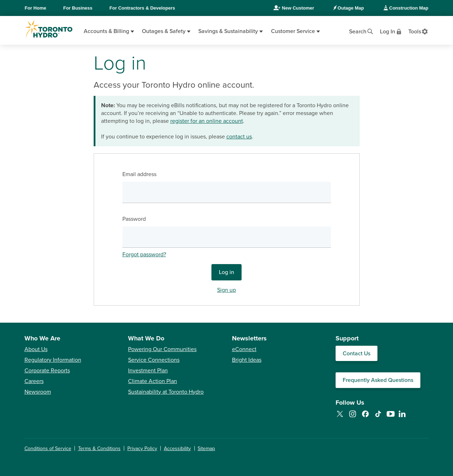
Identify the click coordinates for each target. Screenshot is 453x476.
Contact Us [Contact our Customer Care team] (357, 354)
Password (134, 219)
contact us (239, 137)
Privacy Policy (142, 448)
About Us (36, 349)
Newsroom (38, 392)
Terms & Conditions (99, 448)
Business (78, 8)
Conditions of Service (48, 448)
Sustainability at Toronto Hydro (166, 392)
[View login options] (391, 31)
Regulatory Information (53, 360)
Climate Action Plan (153, 381)
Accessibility (177, 448)
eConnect (244, 349)
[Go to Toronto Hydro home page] (49, 29)
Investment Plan (148, 371)
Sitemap (206, 448)
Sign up (226, 290)
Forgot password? (144, 255)
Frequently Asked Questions (378, 380)
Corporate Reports (47, 371)
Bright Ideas (247, 360)
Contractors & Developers (142, 8)
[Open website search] (361, 31)
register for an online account (207, 121)
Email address (139, 174)
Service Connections (154, 360)
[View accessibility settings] (418, 31)
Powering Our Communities (162, 349)
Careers (34, 381)
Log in (226, 272)
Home (36, 8)
